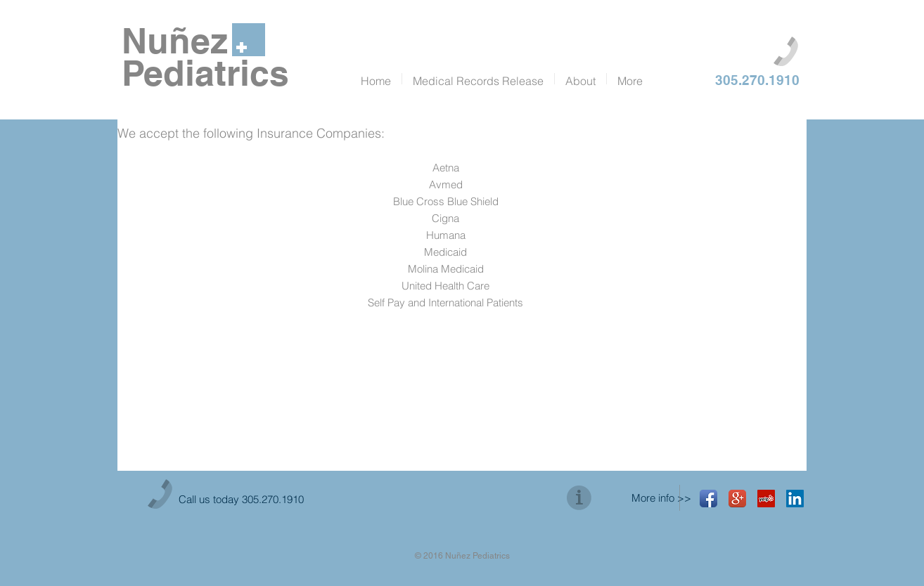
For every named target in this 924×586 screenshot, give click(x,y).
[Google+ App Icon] (737, 499)
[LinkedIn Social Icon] (795, 499)
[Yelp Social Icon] (766, 499)
